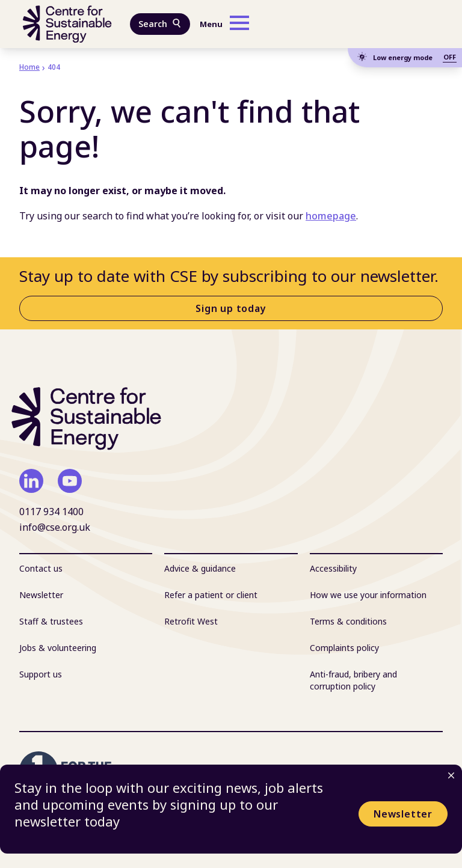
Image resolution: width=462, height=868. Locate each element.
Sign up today (231, 308)
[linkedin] (31, 481)
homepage (331, 216)
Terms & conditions (348, 621)
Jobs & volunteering (58, 648)
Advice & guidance (200, 568)
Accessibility (333, 568)
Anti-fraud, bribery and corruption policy (353, 680)
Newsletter (403, 814)
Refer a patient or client (211, 595)
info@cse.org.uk (55, 527)
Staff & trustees (51, 621)
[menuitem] (86, 569)
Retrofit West (191, 621)
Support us (41, 674)
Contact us (41, 568)
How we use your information (368, 595)
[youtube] (70, 481)
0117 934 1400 (51, 512)
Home (29, 67)
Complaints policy (344, 648)
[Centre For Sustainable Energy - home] (67, 24)
